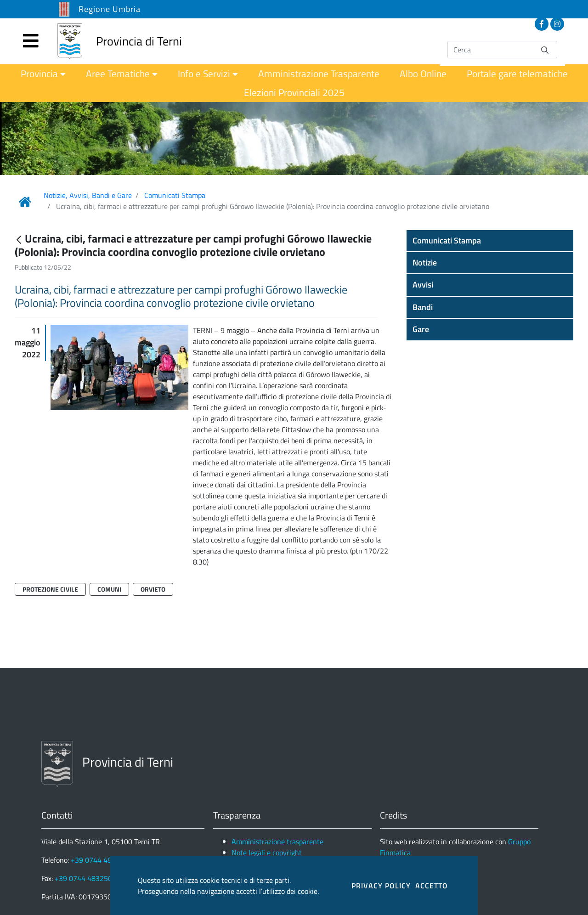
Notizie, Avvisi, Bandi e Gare (88, 195)
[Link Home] (25, 202)
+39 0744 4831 (95, 860)
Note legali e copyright (267, 853)
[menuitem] (43, 74)
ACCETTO (432, 886)
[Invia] (545, 49)
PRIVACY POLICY (381, 886)
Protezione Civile (50, 589)
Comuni (109, 589)
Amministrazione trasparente (277, 842)
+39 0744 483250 (83, 878)
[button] (490, 241)
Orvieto (153, 589)
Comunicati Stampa (175, 195)
